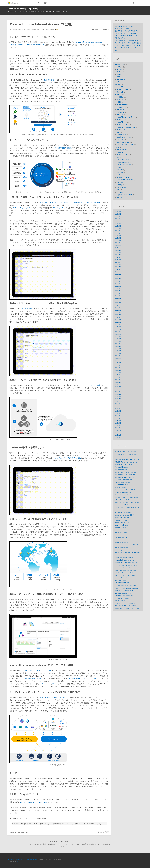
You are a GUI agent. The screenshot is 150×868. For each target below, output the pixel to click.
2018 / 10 (118, 406)
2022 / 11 (118, 303)
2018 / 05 (118, 418)
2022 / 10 (118, 305)
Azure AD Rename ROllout (130, 475)
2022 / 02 (118, 325)
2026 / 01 (118, 216)
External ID (137, 497)
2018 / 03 (118, 423)
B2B (118, 132)
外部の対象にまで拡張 (63, 148)
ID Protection (134, 505)
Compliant (120, 140)
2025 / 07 (118, 228)
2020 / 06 (118, 370)
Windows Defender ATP (130, 586)
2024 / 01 (118, 269)
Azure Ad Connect (119, 477)
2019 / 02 (118, 399)
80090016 (120, 97)
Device (131, 490)
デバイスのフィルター (120, 601)
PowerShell (119, 560)
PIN (131, 555)
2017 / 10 (118, 435)
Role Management (130, 563)
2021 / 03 (118, 351)
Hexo (18, 862)
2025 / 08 (118, 226)
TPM (128, 575)
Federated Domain (123, 162)
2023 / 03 (118, 293)
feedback (105, 29)
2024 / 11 (118, 248)
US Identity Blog (23, 832)
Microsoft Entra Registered (121, 543)
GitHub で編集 (104, 832)
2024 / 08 (118, 252)
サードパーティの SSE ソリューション (55, 698)
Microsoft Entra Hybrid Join (121, 535)
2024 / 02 (118, 267)
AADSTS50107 (122, 150)
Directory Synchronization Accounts (123, 492)
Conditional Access (123, 142)
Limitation (127, 515)
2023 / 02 (118, 296)
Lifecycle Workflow (130, 513)
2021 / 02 (118, 353)
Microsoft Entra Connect (125, 180)
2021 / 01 (118, 356)
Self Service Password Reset (130, 568)
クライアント (28, 671)
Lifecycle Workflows (119, 515)
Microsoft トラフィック (33, 679)
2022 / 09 (118, 308)
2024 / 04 (118, 262)
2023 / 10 (118, 276)
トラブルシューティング (123, 606)
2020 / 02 (118, 380)
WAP (118, 190)
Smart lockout (121, 187)
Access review (122, 107)
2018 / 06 (118, 416)
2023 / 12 (118, 272)
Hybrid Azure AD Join (124, 165)
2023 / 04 (118, 291)
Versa (55, 684)
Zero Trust (118, 593)
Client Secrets (121, 135)
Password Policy (118, 558)
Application (120, 112)
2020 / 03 (118, 377)
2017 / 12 (118, 430)
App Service (121, 110)
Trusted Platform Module (120, 580)
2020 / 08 (118, 365)
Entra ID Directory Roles (120, 497)
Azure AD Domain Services (126, 127)
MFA (118, 175)
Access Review (122, 104)
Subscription (118, 575)
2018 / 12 (118, 401)
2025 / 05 (118, 233)
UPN (118, 82)
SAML (136, 563)
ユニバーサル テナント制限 (90, 385)
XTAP (133, 591)
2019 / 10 (118, 389)
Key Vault (120, 92)
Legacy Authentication (120, 513)
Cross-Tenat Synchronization (121, 490)
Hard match (137, 502)
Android (116, 460)
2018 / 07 (118, 413)
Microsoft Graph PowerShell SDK (123, 550)
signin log (131, 593)
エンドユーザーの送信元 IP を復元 (68, 458)
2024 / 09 (118, 250)
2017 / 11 (118, 433)
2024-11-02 (40, 30)
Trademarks (34, 859)
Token (116, 578)
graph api (125, 593)
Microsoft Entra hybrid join (121, 545)
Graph (127, 502)
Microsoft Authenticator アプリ (122, 523)
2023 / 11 (118, 274)
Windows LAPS (136, 588)
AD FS (119, 102)
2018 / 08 (118, 411)
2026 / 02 (118, 214)
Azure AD (13, 832)
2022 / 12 (118, 300)
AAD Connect (119, 64)
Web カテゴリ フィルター (22, 208)
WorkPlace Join (119, 591)
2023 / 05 (118, 288)
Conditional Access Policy (125, 145)
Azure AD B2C (122, 122)
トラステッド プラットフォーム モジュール (125, 603)
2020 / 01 (118, 382)
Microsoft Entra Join (135, 540)
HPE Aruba (46, 684)
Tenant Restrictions (134, 575)
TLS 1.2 (123, 575)
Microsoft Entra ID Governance (122, 540)
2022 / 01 (118, 327)
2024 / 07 (118, 255)
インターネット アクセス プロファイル (83, 679)
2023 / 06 (118, 286)
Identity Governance (120, 507)
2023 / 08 (118, 281)
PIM (128, 555)
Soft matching (121, 79)
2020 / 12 (118, 358)
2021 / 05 (118, 346)
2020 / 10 (118, 361)
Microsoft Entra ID (121, 537)
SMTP (119, 74)
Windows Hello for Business (123, 588)
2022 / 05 (118, 317)
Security (119, 185)
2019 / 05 (118, 397)
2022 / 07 (118, 312)
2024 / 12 (118, 245)
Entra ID (131, 495)
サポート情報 (43, 3)
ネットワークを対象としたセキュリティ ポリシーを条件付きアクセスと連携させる (69, 202)
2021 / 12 (118, 329)
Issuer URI (120, 172)
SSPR (123, 565)
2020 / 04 (118, 375)
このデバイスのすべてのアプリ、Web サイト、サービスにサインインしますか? (127, 48)
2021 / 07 (118, 341)
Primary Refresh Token (129, 560)
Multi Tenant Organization (134, 553)
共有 (96, 30)
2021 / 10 (118, 334)
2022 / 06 (118, 315)
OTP (125, 555)
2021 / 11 (118, 332)
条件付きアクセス (125, 608)
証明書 (132, 608)
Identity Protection (132, 507)
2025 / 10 (118, 221)
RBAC (123, 563)
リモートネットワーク (44, 671)
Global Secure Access (120, 502)
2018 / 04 (118, 421)
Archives (32, 3)
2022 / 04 (118, 320)
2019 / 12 (118, 385)
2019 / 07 (118, 394)
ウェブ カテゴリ (59, 208)
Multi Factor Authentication (121, 553)
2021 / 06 (118, 344)
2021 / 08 (118, 339)
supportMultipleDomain (124, 195)
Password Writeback (128, 558)
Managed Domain (123, 177)
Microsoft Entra (121, 525)
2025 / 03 (118, 238)
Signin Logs (126, 570)
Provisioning (117, 563)
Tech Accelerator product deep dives (33, 802)
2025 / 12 (118, 219)
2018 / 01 (118, 428)
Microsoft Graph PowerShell (121, 548)
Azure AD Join (122, 130)
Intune (119, 167)
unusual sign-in (130, 596)
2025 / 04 (118, 236)
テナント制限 (126, 598)
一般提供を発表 (48, 80)
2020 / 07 (118, 368)
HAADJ (131, 502)
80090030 (120, 99)
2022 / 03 (118, 322)
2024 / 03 (118, 264)
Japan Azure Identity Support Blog (23, 9)
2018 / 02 (118, 425)
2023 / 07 (118, 284)
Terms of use (25, 859)
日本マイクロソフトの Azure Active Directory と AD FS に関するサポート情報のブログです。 (38, 12)
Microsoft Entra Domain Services (122, 530)
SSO (118, 77)
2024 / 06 (118, 257)
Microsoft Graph (133, 545)
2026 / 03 (118, 212)
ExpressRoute (130, 497)
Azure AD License (119, 475)
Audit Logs (120, 115)
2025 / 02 (118, 240)
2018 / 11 (118, 404)
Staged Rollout (126, 573)
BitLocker (130, 477)
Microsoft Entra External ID (121, 533)
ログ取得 (134, 606)
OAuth (121, 555)
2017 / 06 (118, 437)
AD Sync (120, 67)
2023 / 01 (118, 298)
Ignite (138, 508)
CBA (118, 157)
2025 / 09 (118, 224)
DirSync (119, 72)
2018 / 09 (118, 409)
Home (23, 3)
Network (117, 555)
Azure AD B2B (122, 120)
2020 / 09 (118, 363)
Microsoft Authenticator (121, 520)
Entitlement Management (121, 495)
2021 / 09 (118, 337)
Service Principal (119, 570)
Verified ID (133, 583)
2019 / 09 (118, 392)
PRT (134, 555)
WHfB (116, 586)
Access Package (119, 457)
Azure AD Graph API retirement (122, 472)
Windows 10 (121, 586)
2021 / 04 (118, 349)
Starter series (134, 573)
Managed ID (127, 518)
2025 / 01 (118, 243)
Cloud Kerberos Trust (124, 137)
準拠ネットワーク (27, 309)
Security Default (118, 568)
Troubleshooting (123, 578)
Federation (127, 500)
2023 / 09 (118, 279)
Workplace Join (122, 192)
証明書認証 (137, 608)
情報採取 (118, 84)
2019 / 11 (118, 387)
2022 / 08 (118, 310)
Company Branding (119, 482)
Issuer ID (120, 170)
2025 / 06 (118, 231)
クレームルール (122, 197)
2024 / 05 (118, 260)
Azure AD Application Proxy (126, 117)
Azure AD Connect (123, 89)
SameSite (120, 182)
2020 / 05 (118, 373)
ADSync (119, 69)
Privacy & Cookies (14, 859)
